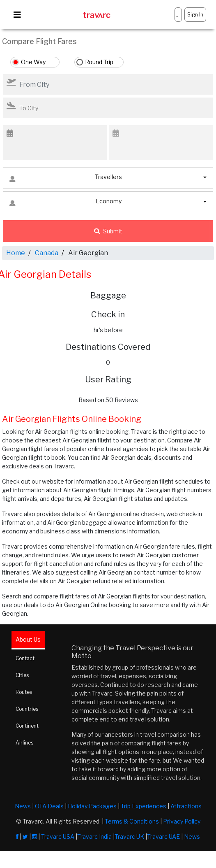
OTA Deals (49, 806)
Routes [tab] (24, 692)
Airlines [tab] (24, 743)
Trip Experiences (144, 806)
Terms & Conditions (132, 821)
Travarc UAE (163, 837)
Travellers (66, 179)
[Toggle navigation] (17, 15)
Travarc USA (58, 837)
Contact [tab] (25, 658)
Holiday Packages (92, 806)
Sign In (195, 15)
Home (16, 253)
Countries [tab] (27, 709)
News (23, 806)
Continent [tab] (27, 726)
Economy (65, 203)
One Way (33, 62)
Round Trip (99, 62)
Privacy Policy (182, 821)
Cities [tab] (22, 675)
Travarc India (94, 837)
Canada (47, 253)
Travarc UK (129, 837)
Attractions (186, 806)
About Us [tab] (28, 639)
